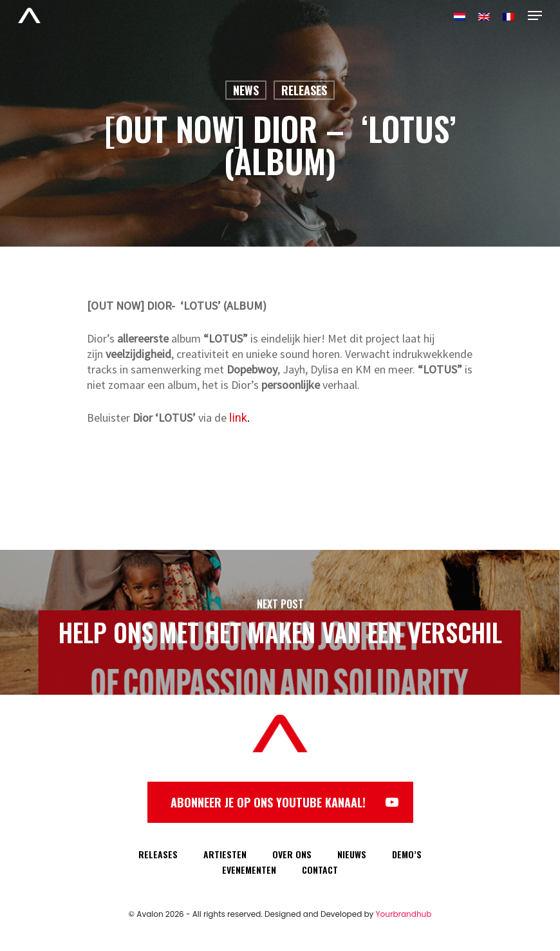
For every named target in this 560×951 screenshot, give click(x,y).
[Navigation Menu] (535, 15)
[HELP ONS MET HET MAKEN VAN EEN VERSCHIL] (280, 622)
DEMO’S (407, 854)
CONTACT (320, 870)
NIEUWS (352, 854)
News (246, 90)
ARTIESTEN (225, 854)
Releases (304, 90)
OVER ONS (292, 854)
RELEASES (158, 854)
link (238, 418)
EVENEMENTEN (249, 870)
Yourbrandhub (404, 914)
